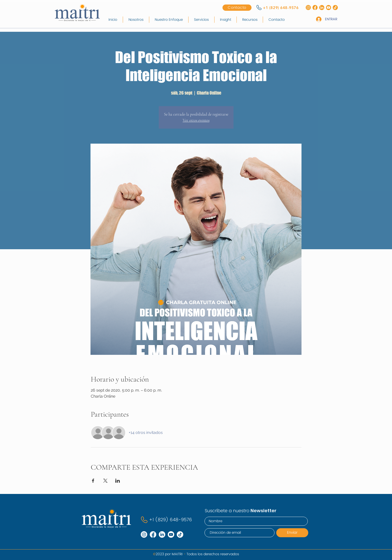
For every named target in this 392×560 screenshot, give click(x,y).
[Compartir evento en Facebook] (93, 481)
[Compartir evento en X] (105, 481)
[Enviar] (292, 533)
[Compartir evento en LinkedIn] (118, 481)
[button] (201, 20)
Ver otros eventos (196, 120)
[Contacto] (237, 8)
